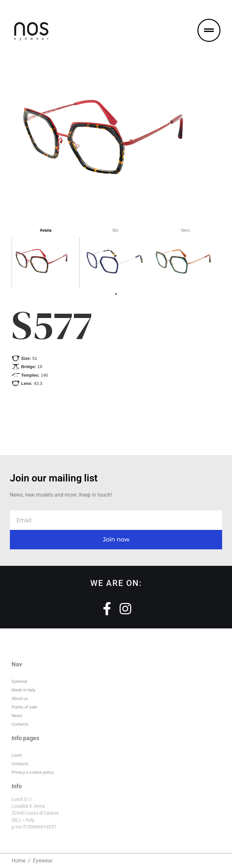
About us (20, 698)
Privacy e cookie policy (33, 772)
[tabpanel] (46, 256)
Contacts (20, 724)
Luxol (16, 755)
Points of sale (24, 707)
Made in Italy (23, 690)
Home (18, 861)
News (17, 716)
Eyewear (43, 861)
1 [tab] (116, 294)
